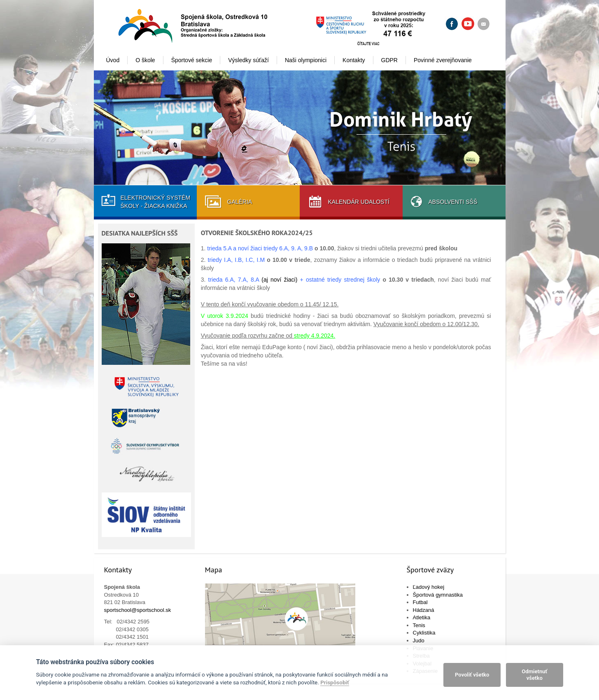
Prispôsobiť (335, 682)
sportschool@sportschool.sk (138, 610)
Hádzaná (424, 610)
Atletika (422, 617)
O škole (145, 60)
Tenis (419, 625)
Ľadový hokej (429, 587)
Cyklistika (424, 633)
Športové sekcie (192, 60)
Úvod (113, 60)
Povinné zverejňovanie (443, 60)
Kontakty (354, 60)
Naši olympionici (306, 60)
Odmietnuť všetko (534, 675)
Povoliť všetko (472, 675)
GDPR (389, 60)
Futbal (420, 602)
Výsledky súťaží (248, 60)
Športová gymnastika (438, 595)
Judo (419, 640)
